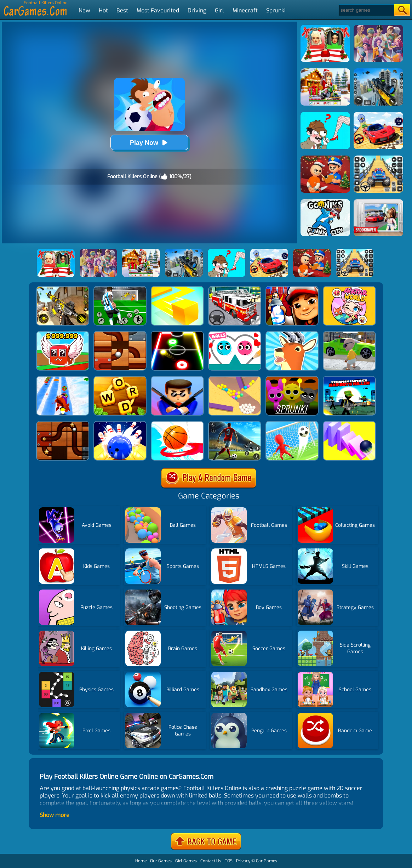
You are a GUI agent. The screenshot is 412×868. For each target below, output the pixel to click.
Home (141, 861)
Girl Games (186, 861)
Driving (197, 10)
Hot (103, 10)
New (84, 10)
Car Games (267, 861)
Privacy (243, 861)
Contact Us (211, 861)
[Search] (366, 10)
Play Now (149, 143)
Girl (219, 10)
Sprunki (276, 10)
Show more (55, 815)
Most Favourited (158, 10)
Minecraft (245, 10)
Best (122, 10)
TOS (229, 861)
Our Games (161, 861)
